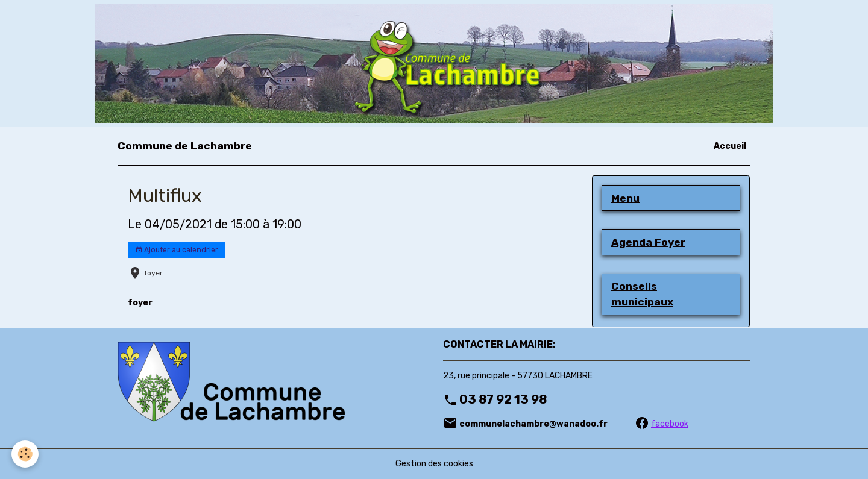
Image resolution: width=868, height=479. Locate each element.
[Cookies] (26, 454)
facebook (670, 424)
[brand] (185, 146)
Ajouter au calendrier (177, 250)
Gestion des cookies (434, 464)
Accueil (730, 146)
